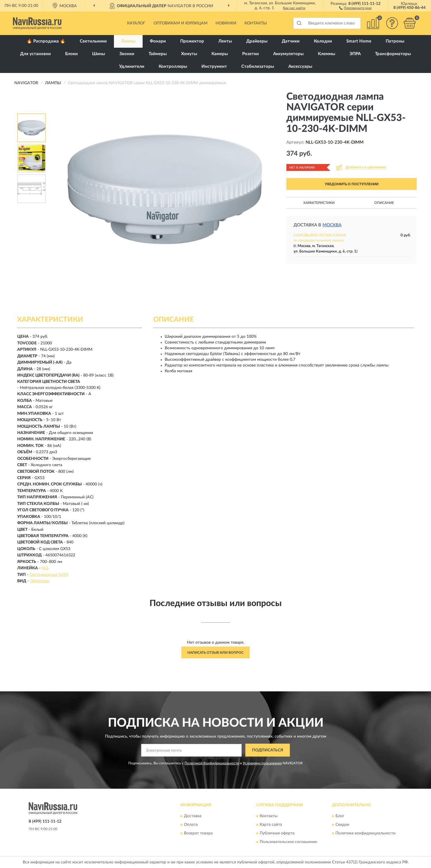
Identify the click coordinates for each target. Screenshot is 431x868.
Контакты (256, 23)
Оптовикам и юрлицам (180, 23)
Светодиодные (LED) (49, 575)
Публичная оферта (277, 834)
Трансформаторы (393, 54)
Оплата (191, 825)
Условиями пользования (262, 763)
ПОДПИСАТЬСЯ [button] (268, 750)
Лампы (128, 41)
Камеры (220, 54)
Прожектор (192, 41)
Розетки (251, 54)
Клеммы (327, 54)
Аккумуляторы (288, 54)
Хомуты (189, 54)
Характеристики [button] (319, 203)
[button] (355, 8)
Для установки (35, 54)
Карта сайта (271, 825)
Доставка (193, 816)
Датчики (291, 41)
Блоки (71, 54)
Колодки (323, 41)
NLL (45, 568)
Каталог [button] (136, 23)
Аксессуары (300, 66)
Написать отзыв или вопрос (215, 653)
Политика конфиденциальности (365, 834)
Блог (340, 816)
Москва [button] (332, 225)
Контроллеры (173, 66)
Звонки (127, 54)
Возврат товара (198, 834)
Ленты (225, 41)
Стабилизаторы (258, 66)
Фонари (158, 41)
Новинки (226, 23)
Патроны (395, 41)
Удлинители (132, 66)
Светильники (93, 41)
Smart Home (359, 41)
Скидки (342, 825)
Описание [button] (384, 203)
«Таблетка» (40, 581)
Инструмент (214, 66)
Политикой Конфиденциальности (212, 763)
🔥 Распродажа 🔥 (46, 41)
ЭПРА (355, 54)
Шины (99, 54)
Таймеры (158, 54)
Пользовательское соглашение (288, 842)
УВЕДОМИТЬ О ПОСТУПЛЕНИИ (352, 184)
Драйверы (257, 41)
